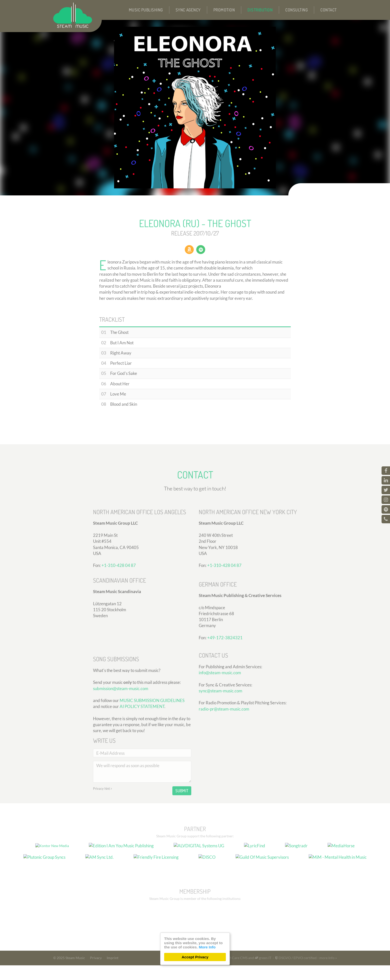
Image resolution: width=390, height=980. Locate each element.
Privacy (96, 972)
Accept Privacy (195, 957)
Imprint (113, 972)
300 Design (196, 972)
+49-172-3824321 (225, 676)
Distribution (260, 10)
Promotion (224, 10)
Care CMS (238, 972)
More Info (207, 947)
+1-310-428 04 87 (119, 604)
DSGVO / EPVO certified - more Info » (306, 972)
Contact (329, 10)
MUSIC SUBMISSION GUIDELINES (152, 747)
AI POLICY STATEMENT (142, 753)
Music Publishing (146, 10)
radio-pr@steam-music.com (224, 745)
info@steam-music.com (220, 708)
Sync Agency (188, 10)
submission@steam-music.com (121, 735)
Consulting (296, 10)
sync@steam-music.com (220, 727)
